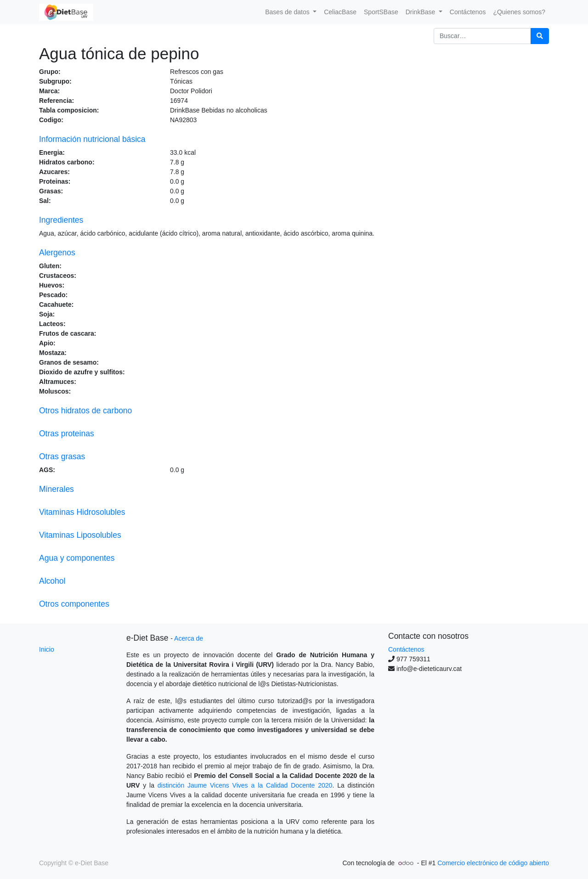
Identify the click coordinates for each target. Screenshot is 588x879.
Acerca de (189, 638)
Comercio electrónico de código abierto (493, 863)
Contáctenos (406, 649)
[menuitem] (340, 12)
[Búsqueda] (540, 36)
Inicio (47, 649)
